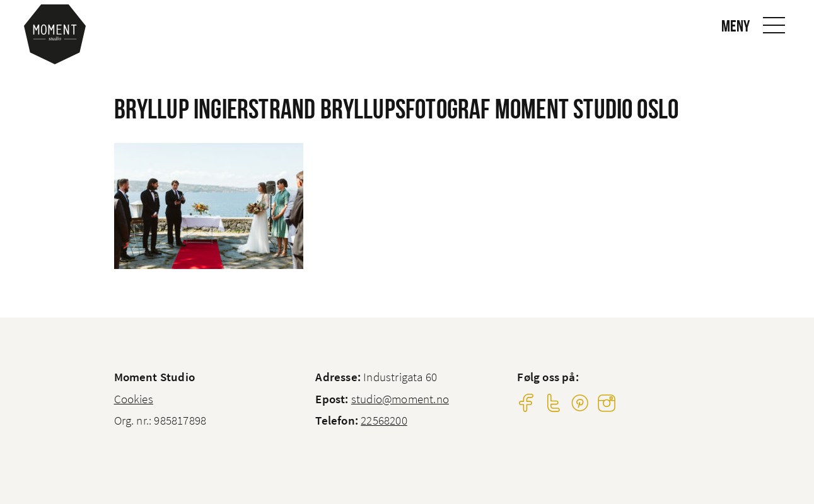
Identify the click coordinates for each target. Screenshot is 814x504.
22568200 (384, 420)
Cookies (134, 399)
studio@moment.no (400, 399)
